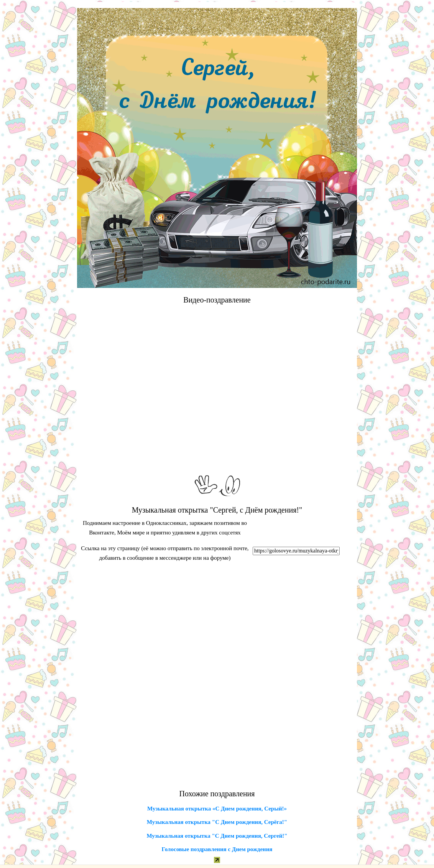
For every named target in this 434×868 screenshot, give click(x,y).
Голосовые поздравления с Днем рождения (217, 849)
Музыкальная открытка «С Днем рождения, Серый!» (217, 809)
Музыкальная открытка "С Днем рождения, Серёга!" (217, 822)
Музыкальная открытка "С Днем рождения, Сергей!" (217, 836)
